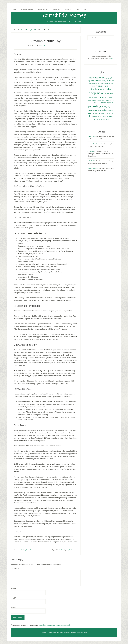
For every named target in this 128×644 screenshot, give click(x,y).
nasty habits (69, 550)
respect (75, 550)
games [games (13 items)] (101, 97)
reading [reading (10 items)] (91, 113)
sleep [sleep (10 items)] (91, 116)
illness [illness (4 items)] (90, 100)
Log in (85, 633)
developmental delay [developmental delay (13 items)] (101, 89)
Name (13, 589)
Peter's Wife (92, 161)
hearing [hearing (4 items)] (107, 98)
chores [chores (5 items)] (98, 83)
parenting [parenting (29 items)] (95, 106)
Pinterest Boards (93, 168)
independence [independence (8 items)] (108, 100)
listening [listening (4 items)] (98, 103)
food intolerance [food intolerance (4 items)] (93, 98)
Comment (15, 569)
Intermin (91, 151)
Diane (111, 59)
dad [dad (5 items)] (112, 83)
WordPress (80, 633)
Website (13, 607)
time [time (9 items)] (95, 119)
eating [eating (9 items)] (103, 93)
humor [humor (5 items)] (111, 97)
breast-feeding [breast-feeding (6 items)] (102, 81)
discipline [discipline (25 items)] (95, 93)
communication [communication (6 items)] (105, 83)
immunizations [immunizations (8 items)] (97, 100)
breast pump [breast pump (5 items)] (110, 81)
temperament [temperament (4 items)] (110, 117)
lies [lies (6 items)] (95, 103)
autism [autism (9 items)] (101, 78)
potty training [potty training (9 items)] (101, 110)
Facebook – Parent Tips (96, 144)
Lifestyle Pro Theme (57, 633)
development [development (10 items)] (104, 86)
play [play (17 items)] (104, 107)
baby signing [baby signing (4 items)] (108, 78)
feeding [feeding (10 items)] (110, 93)
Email (13, 598)
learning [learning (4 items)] (91, 103)
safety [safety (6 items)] (96, 113)
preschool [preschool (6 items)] (110, 110)
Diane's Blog (92, 136)
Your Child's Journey (64, 15)
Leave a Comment (58, 46)
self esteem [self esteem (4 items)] (102, 113)
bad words (62, 550)
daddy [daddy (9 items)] (95, 86)
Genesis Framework (70, 633)
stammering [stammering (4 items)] (96, 117)
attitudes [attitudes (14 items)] (93, 78)
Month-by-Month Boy (26, 550)
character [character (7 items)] (92, 83)
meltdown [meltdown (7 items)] (104, 103)
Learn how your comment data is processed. (55, 625)
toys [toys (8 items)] (99, 119)
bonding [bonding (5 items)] (95, 81)
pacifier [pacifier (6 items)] (110, 103)
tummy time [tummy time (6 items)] (105, 119)
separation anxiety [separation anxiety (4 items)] (109, 113)
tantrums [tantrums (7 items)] (103, 116)
